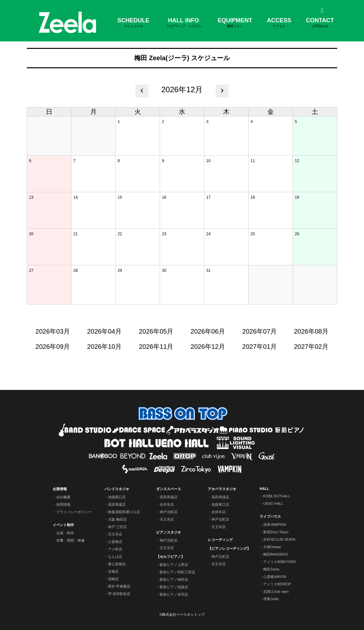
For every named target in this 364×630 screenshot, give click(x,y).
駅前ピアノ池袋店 (174, 587)
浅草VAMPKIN (275, 525)
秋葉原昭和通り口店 (124, 512)
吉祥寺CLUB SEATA (279, 539)
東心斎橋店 (117, 564)
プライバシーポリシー (74, 512)
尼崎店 (113, 579)
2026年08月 (311, 331)
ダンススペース (169, 489)
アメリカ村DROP (277, 584)
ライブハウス (270, 516)
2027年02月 (311, 347)
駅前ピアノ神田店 (174, 580)
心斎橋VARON (275, 577)
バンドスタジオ (117, 489)
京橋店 (113, 571)
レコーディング (220, 540)
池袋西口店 (117, 497)
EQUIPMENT (235, 23)
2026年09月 (53, 347)
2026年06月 (208, 331)
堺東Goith (271, 599)
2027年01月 (259, 347)
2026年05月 (156, 331)
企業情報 (60, 489)
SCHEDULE (133, 23)
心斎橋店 (115, 542)
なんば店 (115, 557)
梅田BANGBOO (276, 554)
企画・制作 (65, 533)
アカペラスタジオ (222, 489)
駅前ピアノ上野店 (174, 565)
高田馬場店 (117, 504)
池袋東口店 (220, 504)
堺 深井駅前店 (119, 594)
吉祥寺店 (167, 504)
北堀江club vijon (276, 591)
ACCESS (279, 23)
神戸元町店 (169, 512)
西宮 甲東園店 (119, 586)
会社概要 (63, 497)
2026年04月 (105, 331)
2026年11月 (156, 347)
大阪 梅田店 (117, 519)
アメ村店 (115, 549)
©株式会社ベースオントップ (182, 614)
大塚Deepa (272, 547)
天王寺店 (115, 534)
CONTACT (320, 23)
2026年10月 (105, 347)
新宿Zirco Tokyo (276, 532)
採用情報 (63, 504)
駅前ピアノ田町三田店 (177, 572)
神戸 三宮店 (117, 527)
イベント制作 (63, 525)
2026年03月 (53, 331)
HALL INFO (184, 23)
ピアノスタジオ (169, 532)
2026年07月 (259, 331)
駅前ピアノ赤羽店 (174, 594)
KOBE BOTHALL (277, 496)
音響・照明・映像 (70, 540)
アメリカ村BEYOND (279, 562)
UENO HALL (273, 503)
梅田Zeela (271, 569)
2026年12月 (208, 347)
